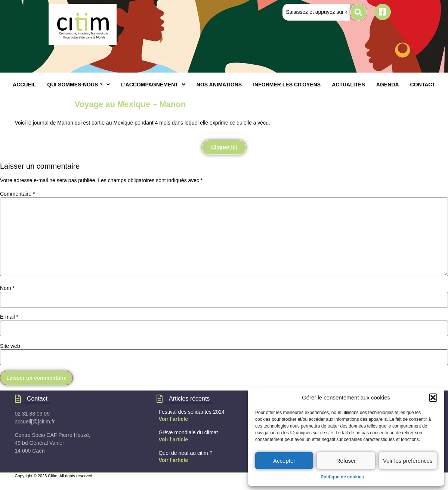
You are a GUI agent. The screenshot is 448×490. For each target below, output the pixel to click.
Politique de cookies (342, 477)
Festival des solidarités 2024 (191, 412)
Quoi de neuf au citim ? (185, 453)
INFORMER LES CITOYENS (287, 85)
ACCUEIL (24, 85)
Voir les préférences (408, 461)
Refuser (346, 461)
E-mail (9, 317)
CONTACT (423, 85)
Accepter (284, 461)
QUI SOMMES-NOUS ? (78, 85)
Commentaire (17, 194)
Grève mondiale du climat (188, 432)
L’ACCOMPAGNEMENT (153, 85)
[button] (433, 398)
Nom (7, 288)
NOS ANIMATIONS (219, 85)
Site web (10, 346)
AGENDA (388, 85)
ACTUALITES (348, 85)
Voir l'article (173, 419)
